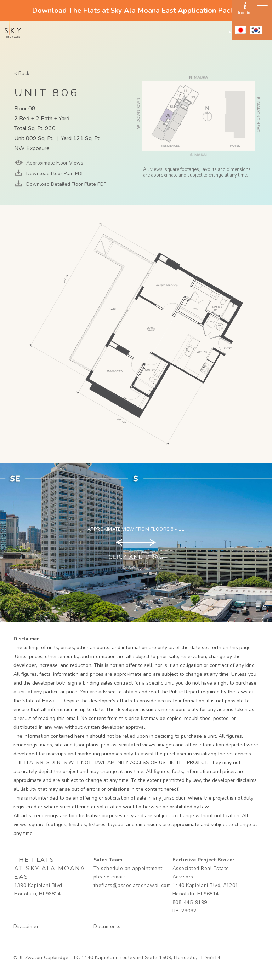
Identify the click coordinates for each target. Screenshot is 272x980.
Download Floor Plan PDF (54, 174)
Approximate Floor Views (54, 163)
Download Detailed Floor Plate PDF (66, 184)
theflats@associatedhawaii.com (132, 885)
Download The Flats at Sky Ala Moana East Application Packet (136, 10)
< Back (22, 73)
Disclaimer (26, 926)
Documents (107, 926)
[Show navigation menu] (263, 10)
